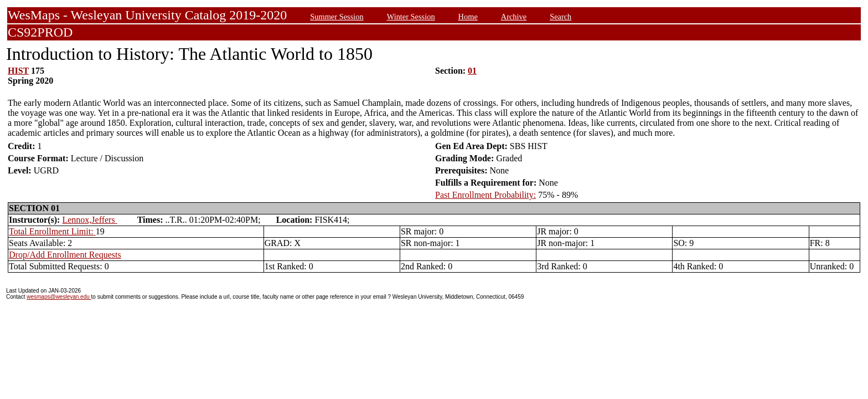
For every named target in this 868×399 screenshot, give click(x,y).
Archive (514, 17)
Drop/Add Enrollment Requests (65, 255)
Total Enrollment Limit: (52, 231)
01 (472, 71)
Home (468, 17)
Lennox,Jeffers (89, 220)
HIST (18, 71)
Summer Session (337, 17)
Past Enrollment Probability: (485, 195)
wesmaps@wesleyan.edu (59, 297)
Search (560, 17)
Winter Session (411, 17)
